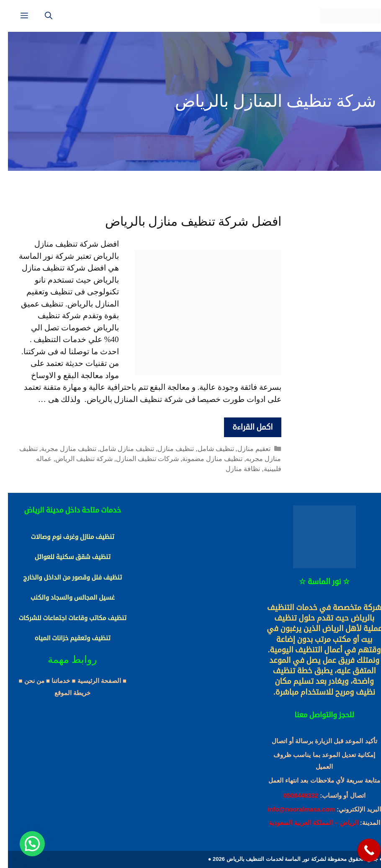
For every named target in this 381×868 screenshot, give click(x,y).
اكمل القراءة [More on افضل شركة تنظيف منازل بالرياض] (245, 427)
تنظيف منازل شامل (119, 449)
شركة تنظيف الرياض (76, 459)
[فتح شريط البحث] (41, 16)
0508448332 (293, 795)
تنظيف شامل (208, 449)
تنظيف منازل (168, 449)
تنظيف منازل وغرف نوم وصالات (65, 537)
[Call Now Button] (361, 850)
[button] (24, 844)
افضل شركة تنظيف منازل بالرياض (185, 221)
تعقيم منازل (246, 449)
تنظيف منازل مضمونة (204, 459)
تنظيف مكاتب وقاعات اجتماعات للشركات (65, 618)
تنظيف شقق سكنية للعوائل (65, 557)
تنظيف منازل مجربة (61, 449)
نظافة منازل (235, 469)
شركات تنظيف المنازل (139, 459)
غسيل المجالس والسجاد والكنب (65, 598)
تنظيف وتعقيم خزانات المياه (65, 638)
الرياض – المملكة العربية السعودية (306, 823)
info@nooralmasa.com (293, 809)
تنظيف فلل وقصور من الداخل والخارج (64, 577)
